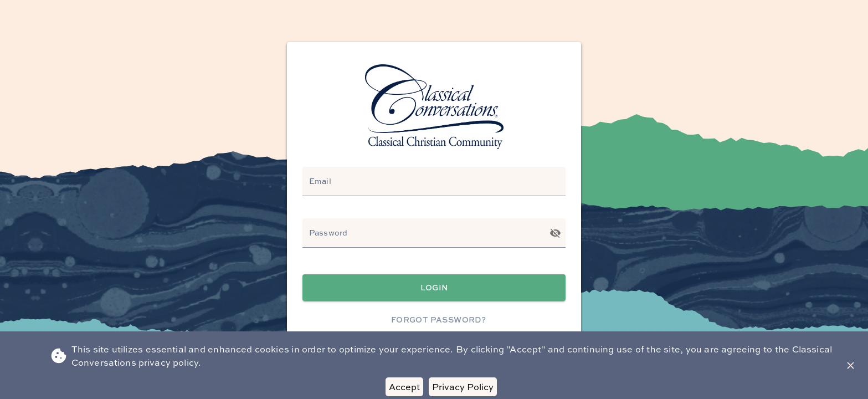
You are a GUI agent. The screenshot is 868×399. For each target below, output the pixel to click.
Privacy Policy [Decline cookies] (463, 387)
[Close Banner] (851, 365)
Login (434, 288)
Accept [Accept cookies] (404, 387)
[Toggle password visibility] (555, 233)
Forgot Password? (438, 320)
